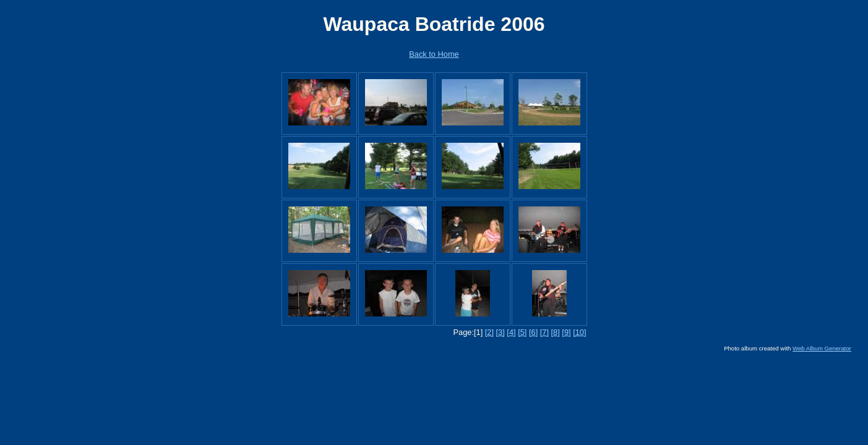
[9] (566, 332)
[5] (522, 332)
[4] (511, 332)
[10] (579, 332)
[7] (544, 332)
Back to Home (434, 54)
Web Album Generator (822, 348)
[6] (533, 332)
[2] (489, 332)
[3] (501, 332)
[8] (556, 332)
